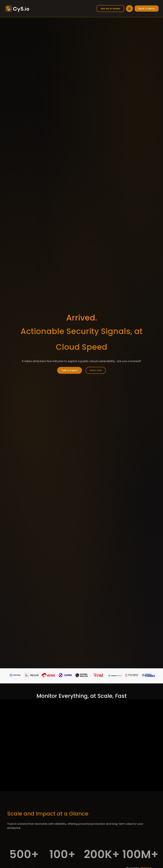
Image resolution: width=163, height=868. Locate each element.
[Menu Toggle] (129, 9)
